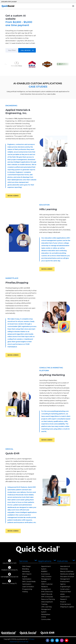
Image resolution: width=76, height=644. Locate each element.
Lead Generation (28, 587)
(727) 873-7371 (6, 2)
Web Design (26, 566)
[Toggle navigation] (73, 6)
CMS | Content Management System (46, 579)
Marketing (26, 571)
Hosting (25, 592)
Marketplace (46, 614)
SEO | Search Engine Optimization (27, 577)
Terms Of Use (24, 642)
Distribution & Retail (67, 574)
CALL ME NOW (26, 50)
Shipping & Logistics (67, 607)
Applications (45, 561)
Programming (27, 589)
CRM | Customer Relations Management (47, 587)
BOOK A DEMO (13, 196)
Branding (25, 569)
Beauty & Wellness (67, 571)
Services (23, 561)
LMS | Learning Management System (46, 609)
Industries (62, 561)
